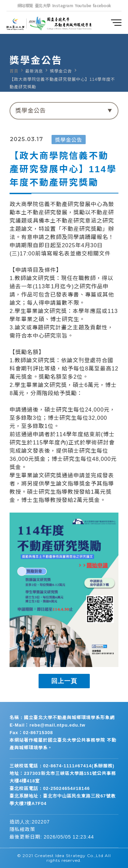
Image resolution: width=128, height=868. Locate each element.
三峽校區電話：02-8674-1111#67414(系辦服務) (62, 766)
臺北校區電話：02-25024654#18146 (50, 788)
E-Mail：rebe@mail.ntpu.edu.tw (47, 725)
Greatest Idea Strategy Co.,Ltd (69, 856)
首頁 (14, 71)
